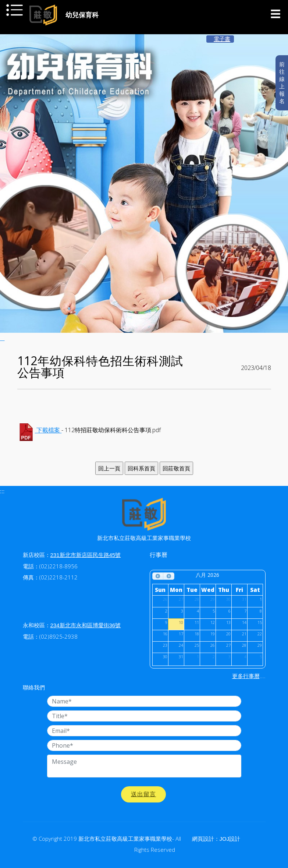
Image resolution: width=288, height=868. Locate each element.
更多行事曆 (246, 676)
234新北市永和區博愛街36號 (86, 625)
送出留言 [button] (143, 794)
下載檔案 (48, 431)
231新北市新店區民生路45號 (86, 555)
